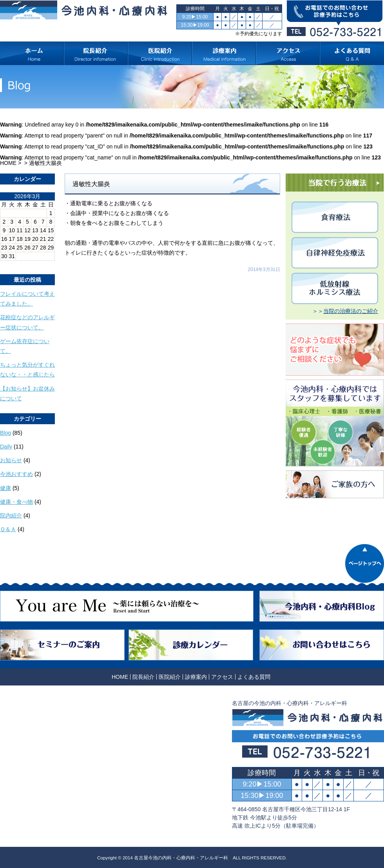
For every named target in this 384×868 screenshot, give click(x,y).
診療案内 (196, 677)
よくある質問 (254, 677)
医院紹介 (170, 677)
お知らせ (11, 460)
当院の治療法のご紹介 (351, 311)
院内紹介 (11, 515)
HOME (8, 163)
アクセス (222, 677)
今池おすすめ (16, 474)
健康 (5, 488)
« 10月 (8, 264)
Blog (5, 433)
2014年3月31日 (264, 269)
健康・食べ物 (16, 502)
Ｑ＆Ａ (8, 529)
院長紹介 (143, 677)
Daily (6, 447)
